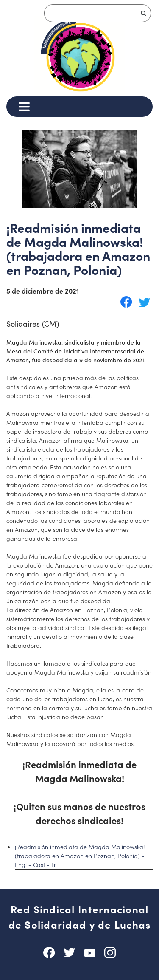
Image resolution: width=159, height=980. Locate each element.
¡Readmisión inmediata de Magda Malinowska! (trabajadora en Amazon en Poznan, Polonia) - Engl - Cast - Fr (80, 856)
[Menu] (24, 107)
